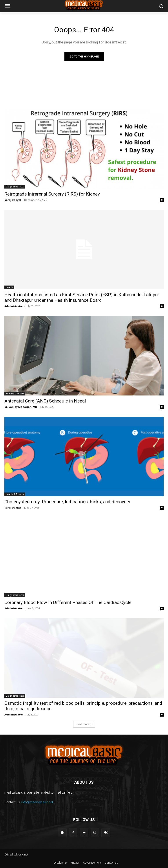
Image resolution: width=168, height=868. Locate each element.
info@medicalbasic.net (37, 802)
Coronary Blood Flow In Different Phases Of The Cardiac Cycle (68, 602)
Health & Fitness (15, 494)
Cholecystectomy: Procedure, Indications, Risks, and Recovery (67, 502)
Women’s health (15, 394)
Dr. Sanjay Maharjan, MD (21, 407)
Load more (84, 724)
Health (9, 287)
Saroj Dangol (13, 200)
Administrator (14, 306)
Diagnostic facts (15, 187)
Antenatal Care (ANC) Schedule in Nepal (45, 401)
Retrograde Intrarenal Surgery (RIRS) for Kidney (52, 194)
